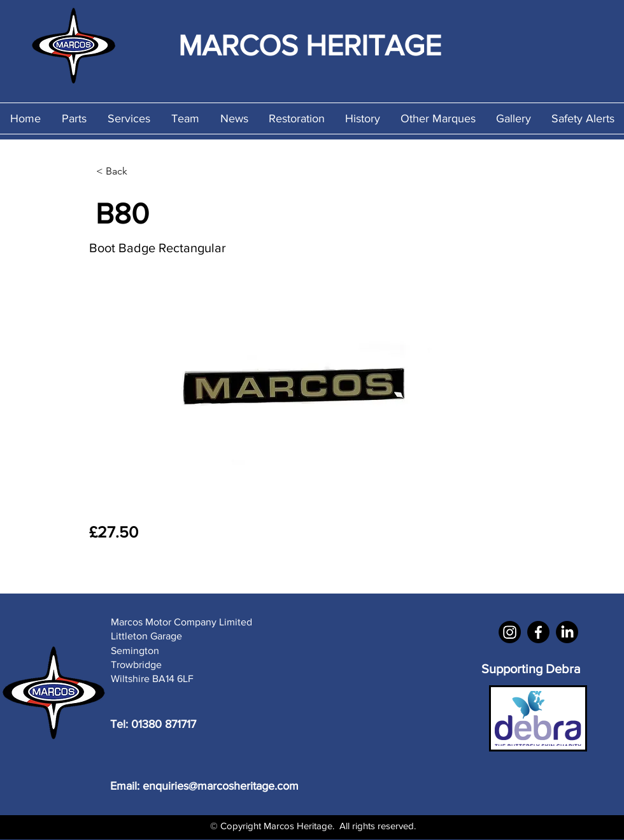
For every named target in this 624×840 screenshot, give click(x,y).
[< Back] (138, 171)
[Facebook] (538, 632)
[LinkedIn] (567, 632)
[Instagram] (510, 632)
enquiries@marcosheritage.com (221, 786)
